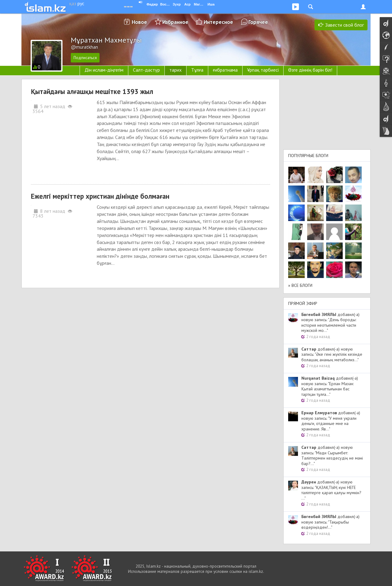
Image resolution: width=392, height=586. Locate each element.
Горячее (258, 22)
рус (81, 3)
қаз (73, 3)
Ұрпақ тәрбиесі (263, 70)
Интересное (218, 22)
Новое (139, 22)
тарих (175, 70)
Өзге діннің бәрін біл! (310, 70)
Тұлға (197, 70)
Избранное (175, 22)
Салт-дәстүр (146, 70)
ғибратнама (225, 70)
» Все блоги (300, 285)
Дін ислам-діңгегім (104, 70)
